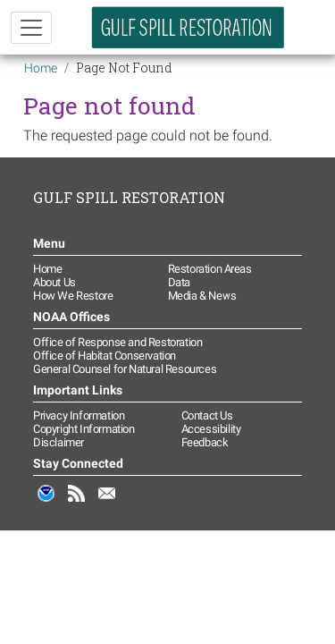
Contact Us (207, 415)
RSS (77, 503)
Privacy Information (79, 415)
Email (107, 503)
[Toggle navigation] (31, 28)
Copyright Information (84, 429)
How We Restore (73, 296)
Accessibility (211, 429)
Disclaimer (59, 442)
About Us (54, 282)
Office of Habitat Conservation (105, 356)
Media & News (202, 296)
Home (41, 68)
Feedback (205, 442)
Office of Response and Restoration (117, 342)
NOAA (46, 503)
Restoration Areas (210, 269)
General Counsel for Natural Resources (125, 369)
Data (179, 282)
